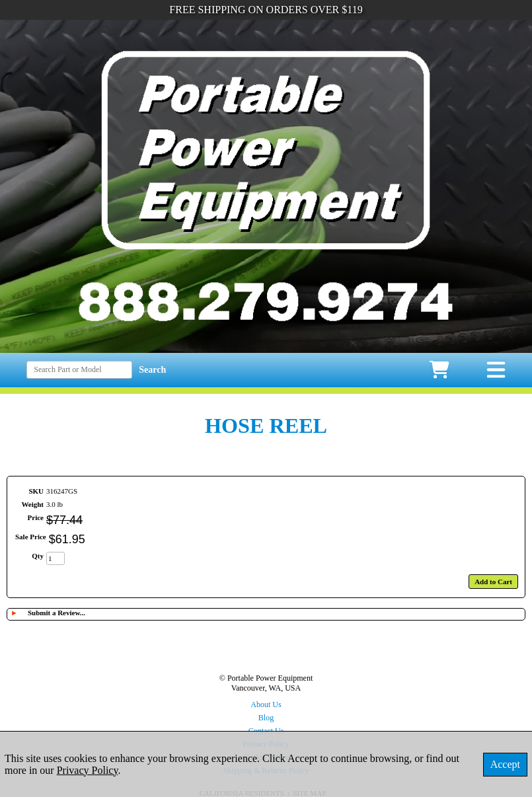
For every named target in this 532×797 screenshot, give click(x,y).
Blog (266, 718)
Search (152, 370)
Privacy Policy (88, 770)
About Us (266, 704)
